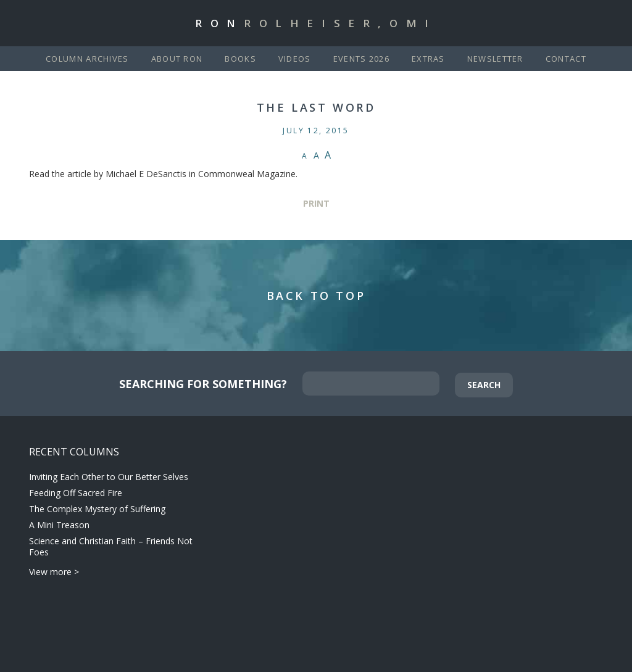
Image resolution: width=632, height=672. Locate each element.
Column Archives (87, 59)
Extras (428, 59)
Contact (566, 59)
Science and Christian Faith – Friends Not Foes (111, 546)
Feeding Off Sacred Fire (76, 493)
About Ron (177, 59)
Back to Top (316, 296)
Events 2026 (361, 59)
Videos (295, 59)
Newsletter (495, 59)
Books (240, 59)
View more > (54, 572)
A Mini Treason (59, 525)
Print (316, 203)
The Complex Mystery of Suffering (97, 509)
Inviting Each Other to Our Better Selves (109, 477)
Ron (316, 23)
